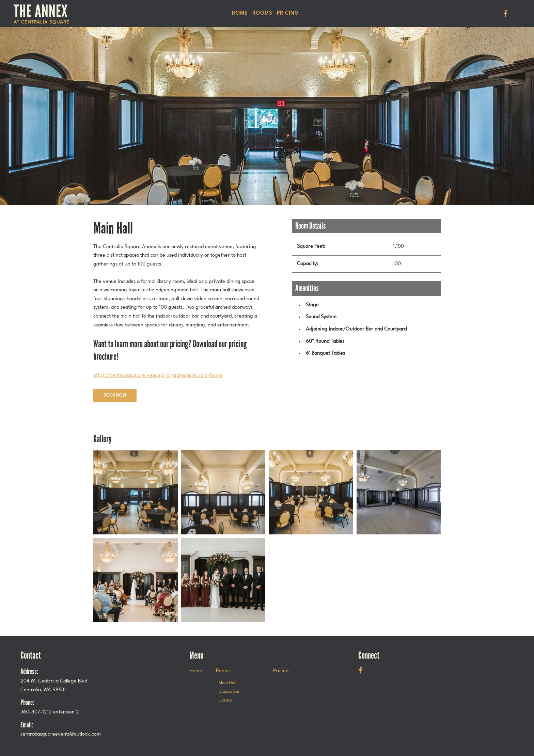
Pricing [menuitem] (288, 13)
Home (240, 13)
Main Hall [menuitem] (227, 683)
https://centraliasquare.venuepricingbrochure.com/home (158, 376)
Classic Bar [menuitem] (229, 691)
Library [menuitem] (225, 700)
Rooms (262, 13)
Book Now (115, 396)
